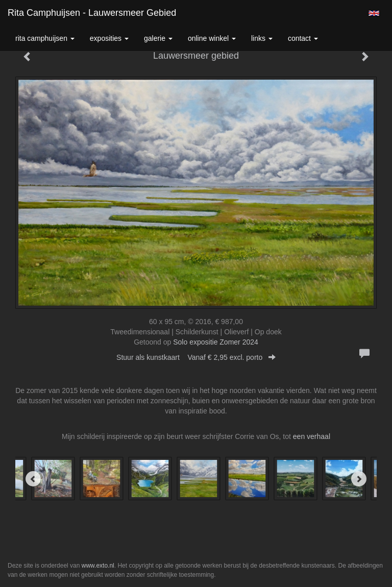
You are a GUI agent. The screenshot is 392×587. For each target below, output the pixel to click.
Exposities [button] (109, 38)
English (374, 13)
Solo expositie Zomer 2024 (216, 342)
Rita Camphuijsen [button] (45, 38)
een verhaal (312, 436)
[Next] (359, 479)
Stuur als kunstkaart (196, 357)
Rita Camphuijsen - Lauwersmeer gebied (92, 13)
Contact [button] (303, 38)
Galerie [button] (158, 38)
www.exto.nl (98, 566)
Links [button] (262, 38)
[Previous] (33, 479)
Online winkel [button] (212, 38)
